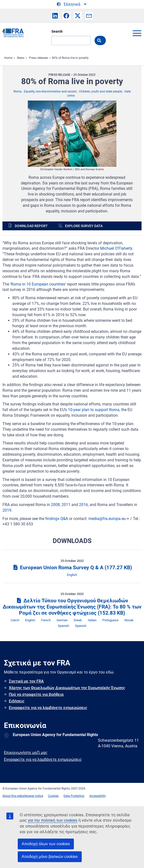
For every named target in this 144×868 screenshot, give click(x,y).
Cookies (53, 796)
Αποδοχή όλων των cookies (46, 844)
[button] (55, 16)
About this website (15, 796)
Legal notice (35, 796)
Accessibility (98, 796)
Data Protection (74, 796)
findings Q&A (57, 519)
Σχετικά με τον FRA (26, 681)
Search (57, 31)
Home (8, 58)
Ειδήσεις (17, 701)
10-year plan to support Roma (94, 410)
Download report (31, 226)
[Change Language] (72, 4)
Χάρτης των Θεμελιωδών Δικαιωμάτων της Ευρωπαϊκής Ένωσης (67, 688)
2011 (66, 505)
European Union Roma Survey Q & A (72, 568)
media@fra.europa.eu (109, 519)
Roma (17, 91)
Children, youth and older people (100, 91)
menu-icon (137, 33)
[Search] (71, 40)
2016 (83, 505)
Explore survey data (84, 226)
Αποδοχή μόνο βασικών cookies (50, 857)
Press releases (39, 58)
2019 (7, 510)
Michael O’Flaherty (116, 248)
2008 (55, 505)
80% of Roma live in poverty (70, 58)
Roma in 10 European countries (38, 284)
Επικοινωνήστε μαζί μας (26, 753)
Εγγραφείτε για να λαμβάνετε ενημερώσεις (48, 708)
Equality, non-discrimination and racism (50, 91)
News (21, 58)
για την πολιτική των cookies (53, 820)
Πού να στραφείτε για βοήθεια (36, 694)
